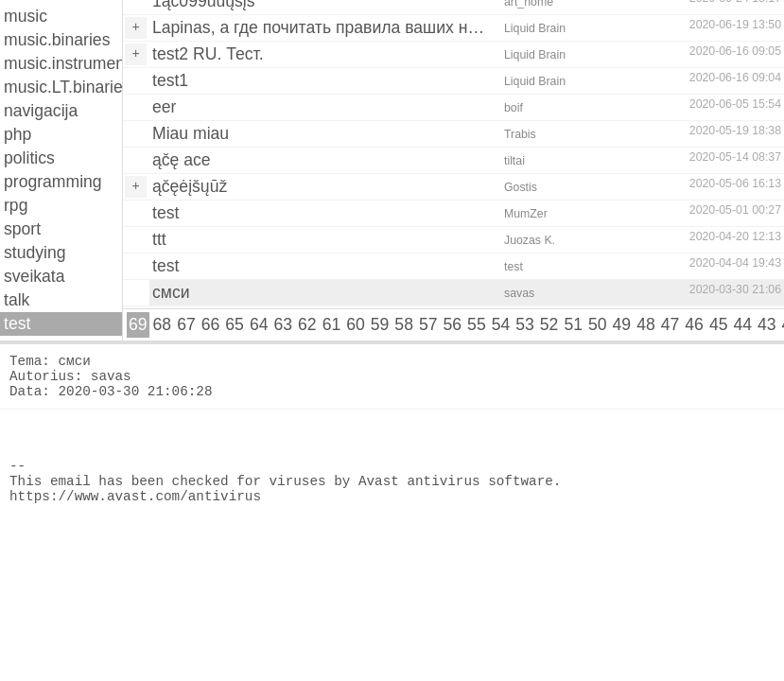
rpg (16, 205)
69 (138, 324)
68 (163, 324)
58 (404, 324)
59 (380, 324)
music (26, 16)
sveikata (35, 276)
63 (283, 324)
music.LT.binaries (63, 87)
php (17, 134)
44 (742, 324)
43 (767, 324)
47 (671, 324)
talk (17, 300)
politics (29, 158)
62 (307, 324)
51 (573, 324)
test (17, 323)
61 (332, 324)
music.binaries (57, 40)
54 (501, 324)
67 (186, 324)
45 (719, 324)
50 (598, 324)
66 (211, 324)
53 (525, 324)
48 (646, 324)
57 (428, 324)
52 (549, 324)
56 (453, 324)
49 (622, 324)
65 (235, 324)
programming (53, 182)
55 (477, 324)
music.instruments (63, 63)
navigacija (41, 111)
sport (22, 229)
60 (356, 324)
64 (259, 324)
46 (694, 324)
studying (35, 253)
